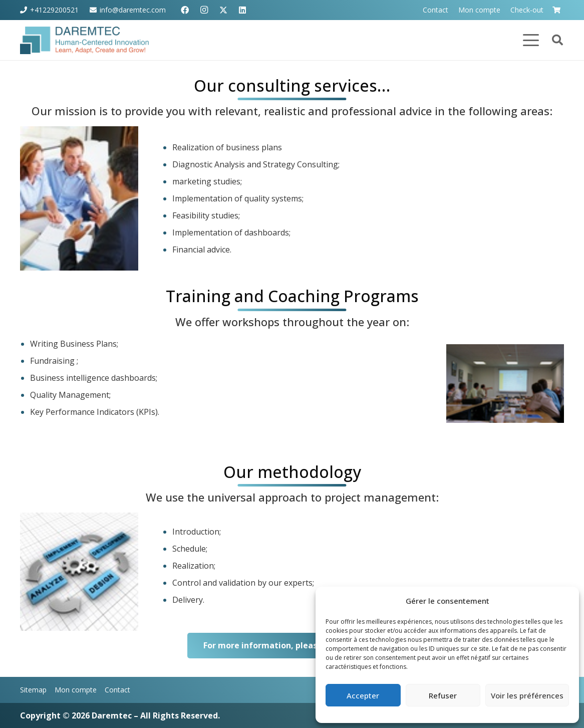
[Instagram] (204, 10)
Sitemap (33, 690)
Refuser (443, 695)
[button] (531, 40)
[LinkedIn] (242, 10)
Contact (117, 690)
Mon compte (76, 690)
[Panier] (556, 10)
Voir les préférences (527, 695)
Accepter (363, 695)
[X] (223, 10)
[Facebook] (185, 10)
